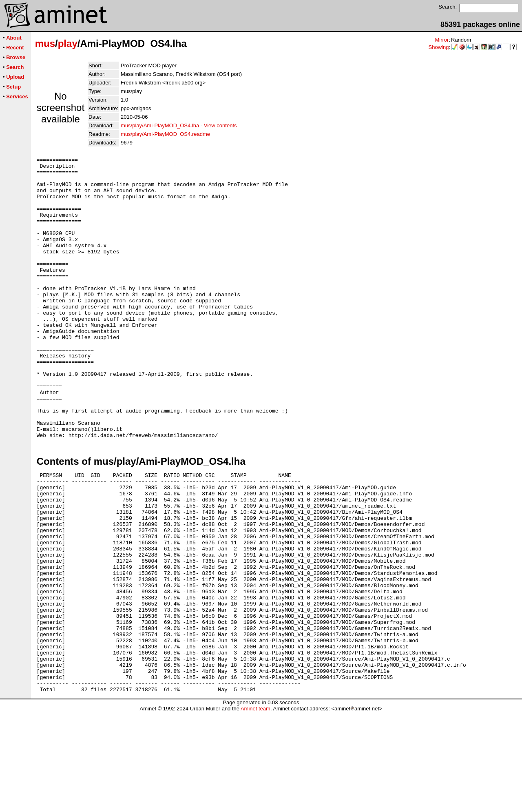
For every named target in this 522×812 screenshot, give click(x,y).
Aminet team (255, 809)
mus (45, 43)
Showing (439, 47)
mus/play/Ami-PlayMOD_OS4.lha (160, 125)
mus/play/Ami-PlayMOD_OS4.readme (165, 134)
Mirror (442, 40)
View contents (220, 125)
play (68, 43)
